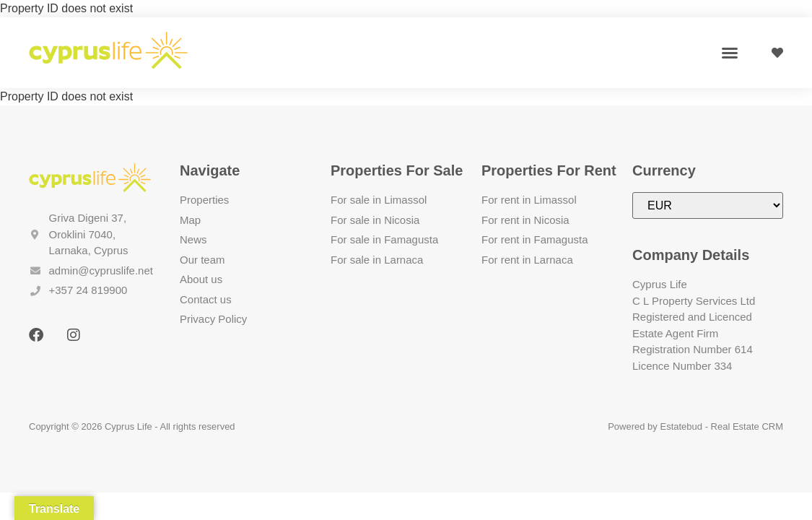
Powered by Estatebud (655, 426)
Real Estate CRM (747, 426)
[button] (730, 53)
